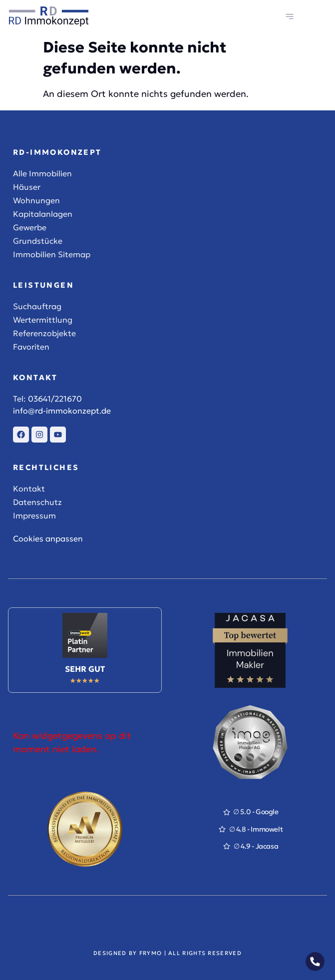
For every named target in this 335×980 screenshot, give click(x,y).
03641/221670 (55, 399)
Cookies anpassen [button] (48, 538)
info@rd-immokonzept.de (62, 411)
